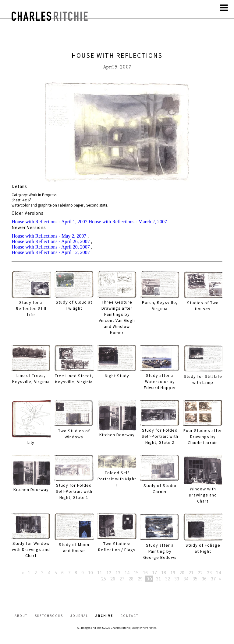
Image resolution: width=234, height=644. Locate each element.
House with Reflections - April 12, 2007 (51, 252)
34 (186, 579)
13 (118, 573)
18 (164, 573)
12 (109, 573)
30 (149, 579)
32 (168, 579)
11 (100, 573)
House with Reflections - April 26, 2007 (51, 241)
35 (195, 579)
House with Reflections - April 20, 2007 (51, 247)
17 (154, 573)
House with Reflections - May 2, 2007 (49, 236)
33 (177, 579)
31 (158, 579)
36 (204, 579)
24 (218, 573)
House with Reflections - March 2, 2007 (128, 222)
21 (191, 573)
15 (136, 573)
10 (90, 573)
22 (200, 573)
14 (127, 573)
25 (104, 579)
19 (173, 573)
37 (213, 579)
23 (209, 573)
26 (113, 579)
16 (145, 573)
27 (122, 579)
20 (182, 573)
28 (131, 579)
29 (140, 579)
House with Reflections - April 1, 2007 (49, 222)
